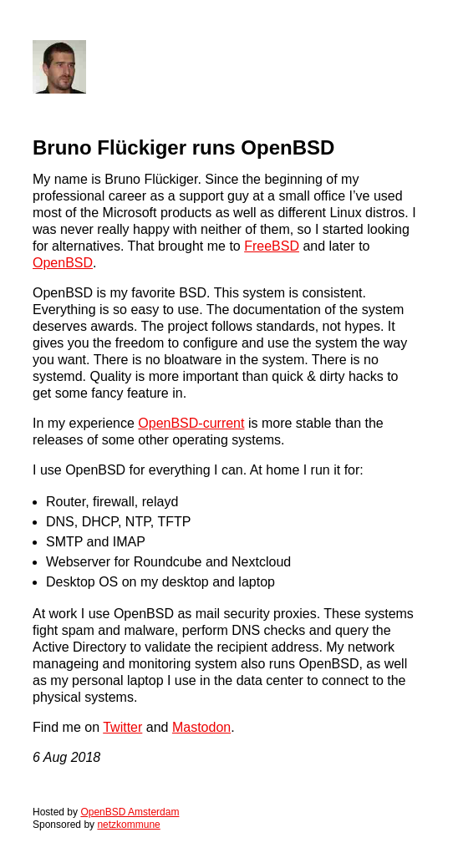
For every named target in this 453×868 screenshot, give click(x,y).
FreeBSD (272, 246)
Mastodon (201, 727)
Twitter (122, 727)
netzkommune (128, 825)
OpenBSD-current (191, 423)
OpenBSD (63, 263)
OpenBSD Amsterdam (130, 812)
